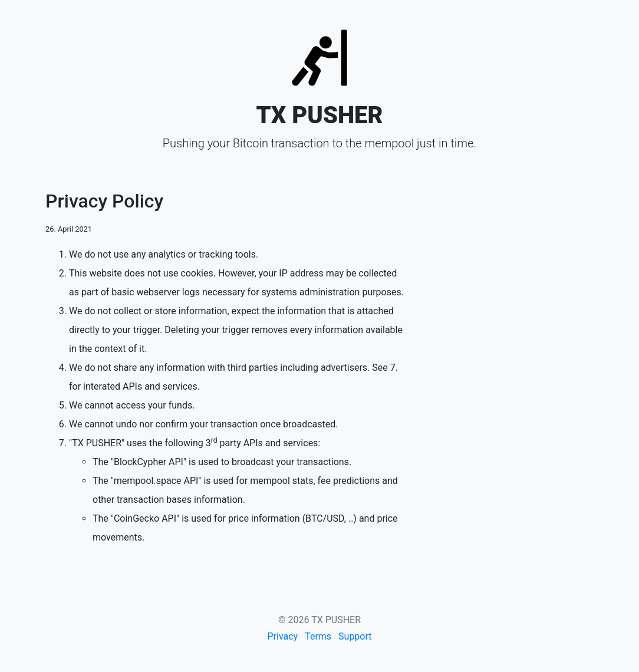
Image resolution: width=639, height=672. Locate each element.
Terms (318, 636)
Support (355, 636)
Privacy (282, 636)
